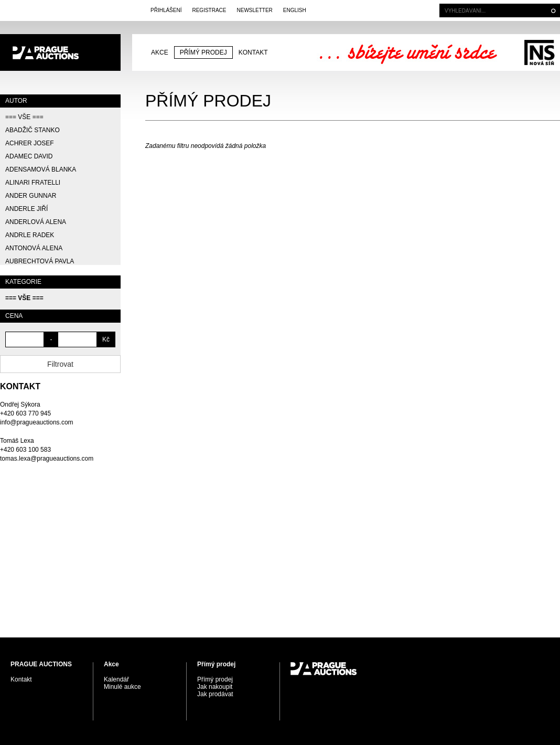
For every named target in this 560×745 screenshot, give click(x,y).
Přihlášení (166, 10)
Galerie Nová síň (539, 52)
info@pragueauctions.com (37, 422)
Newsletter (254, 10)
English (295, 10)
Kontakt (253, 52)
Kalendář (116, 679)
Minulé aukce (122, 687)
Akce (160, 52)
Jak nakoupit (215, 687)
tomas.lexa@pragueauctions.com (47, 459)
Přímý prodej (203, 52)
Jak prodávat (215, 694)
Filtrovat (60, 364)
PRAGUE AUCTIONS (60, 52)
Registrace (209, 10)
